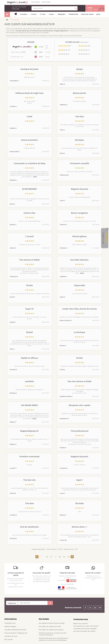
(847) (65, 46)
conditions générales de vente (15, 630)
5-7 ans (42, 14)
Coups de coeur (87, 14)
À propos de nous (11, 636)
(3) (64, 54)
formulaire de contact (88, 631)
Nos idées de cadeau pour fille (50, 626)
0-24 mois (23, 14)
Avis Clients (103, 238)
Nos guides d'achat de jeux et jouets (52, 623)
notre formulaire (19, 8)
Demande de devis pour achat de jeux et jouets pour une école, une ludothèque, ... (53, 639)
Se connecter (36, 2)
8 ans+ (52, 14)
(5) (84, 50)
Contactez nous (10, 623)
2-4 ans (33, 14)
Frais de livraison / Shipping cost (16, 633)
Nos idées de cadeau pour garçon (51, 630)
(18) (64, 50)
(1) (84, 54)
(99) (84, 46)
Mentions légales (10, 626)
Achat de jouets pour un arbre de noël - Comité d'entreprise (53, 634)
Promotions (74, 14)
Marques (61, 14)
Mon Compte (46, 2)
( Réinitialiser (84, 42)
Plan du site (8, 639)
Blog (98, 14)
